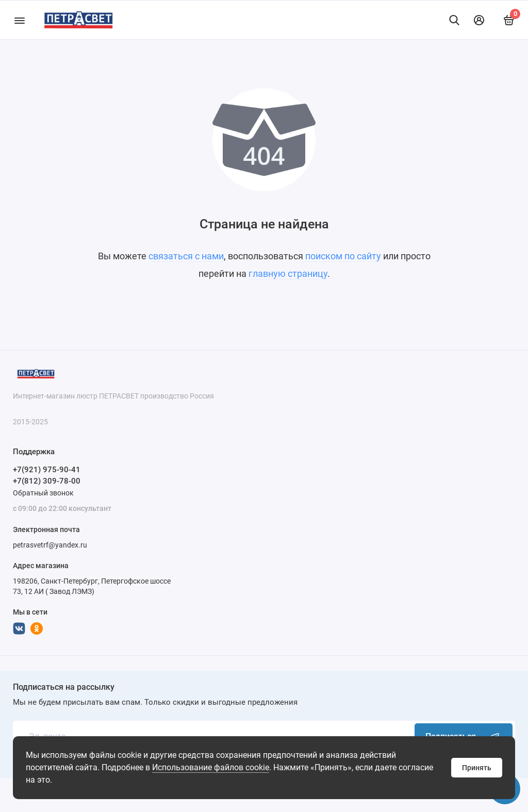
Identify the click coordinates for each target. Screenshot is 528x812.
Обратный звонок (43, 493)
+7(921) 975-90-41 (47, 470)
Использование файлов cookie (211, 767)
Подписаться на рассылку (64, 687)
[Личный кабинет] (479, 20)
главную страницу (288, 274)
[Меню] (19, 20)
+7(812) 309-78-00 (47, 481)
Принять (477, 768)
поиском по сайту (343, 256)
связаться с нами (186, 256)
